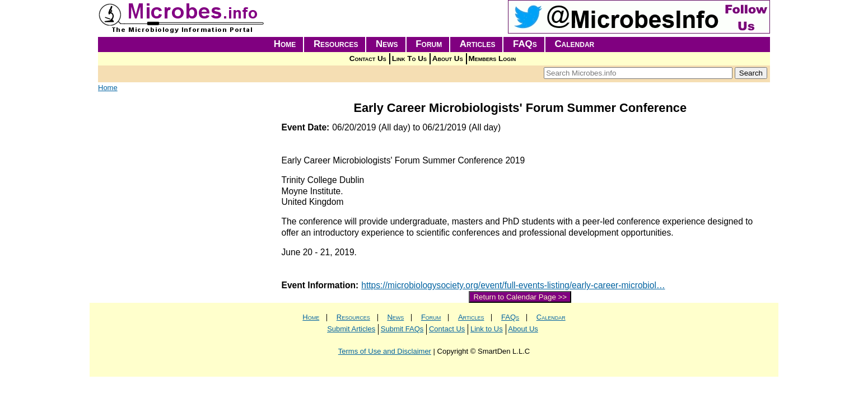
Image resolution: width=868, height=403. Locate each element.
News (387, 44)
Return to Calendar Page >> (520, 297)
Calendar (574, 44)
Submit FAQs (402, 329)
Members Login (493, 58)
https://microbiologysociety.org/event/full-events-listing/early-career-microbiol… (513, 285)
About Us (448, 58)
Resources (336, 44)
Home (285, 44)
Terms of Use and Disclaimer (385, 351)
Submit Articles (351, 329)
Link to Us (487, 329)
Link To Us (409, 58)
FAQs (525, 44)
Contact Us (368, 58)
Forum (429, 44)
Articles (478, 44)
